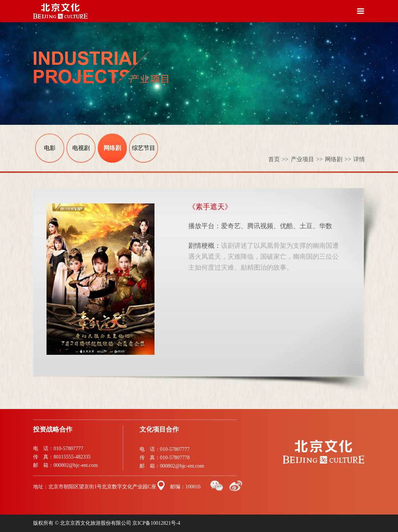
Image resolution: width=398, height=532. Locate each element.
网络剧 (112, 148)
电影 (50, 148)
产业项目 (308, 159)
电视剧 (81, 148)
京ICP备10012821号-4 (156, 523)
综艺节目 (144, 148)
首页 (280, 159)
